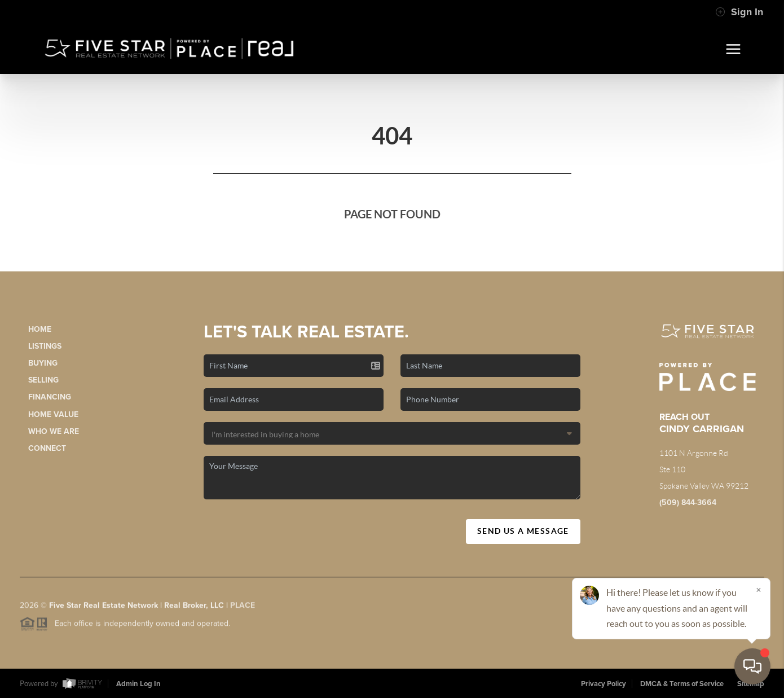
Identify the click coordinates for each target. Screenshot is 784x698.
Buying (43, 363)
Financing (50, 397)
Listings (45, 346)
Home (40, 329)
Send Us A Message (523, 531)
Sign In (739, 12)
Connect (47, 448)
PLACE (243, 609)
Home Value (53, 414)
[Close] (759, 590)
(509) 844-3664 (688, 502)
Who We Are (54, 431)
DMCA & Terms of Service (682, 684)
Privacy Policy (604, 684)
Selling (43, 380)
